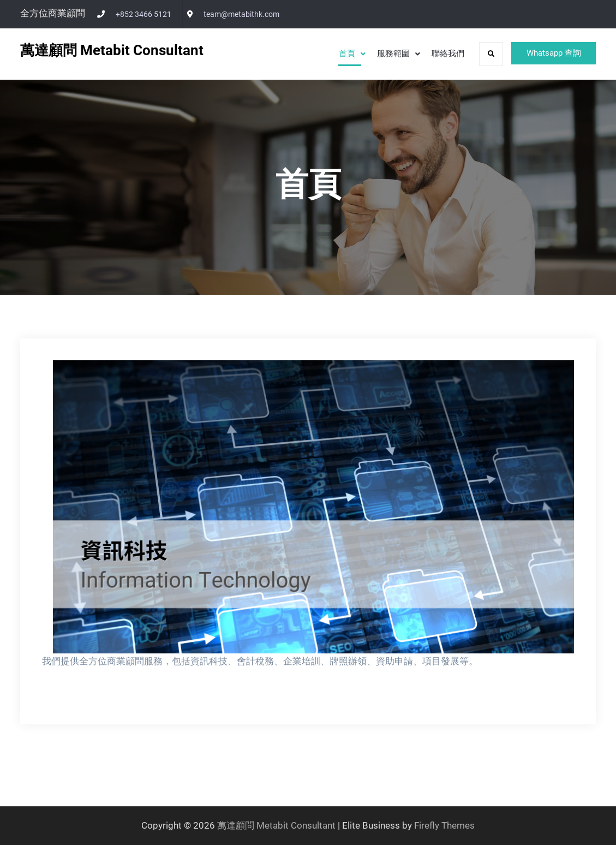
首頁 (338, 53)
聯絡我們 (439, 53)
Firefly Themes (444, 825)
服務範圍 (384, 53)
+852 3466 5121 (143, 14)
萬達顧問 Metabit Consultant (112, 50)
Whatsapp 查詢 (549, 54)
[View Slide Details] (313, 507)
